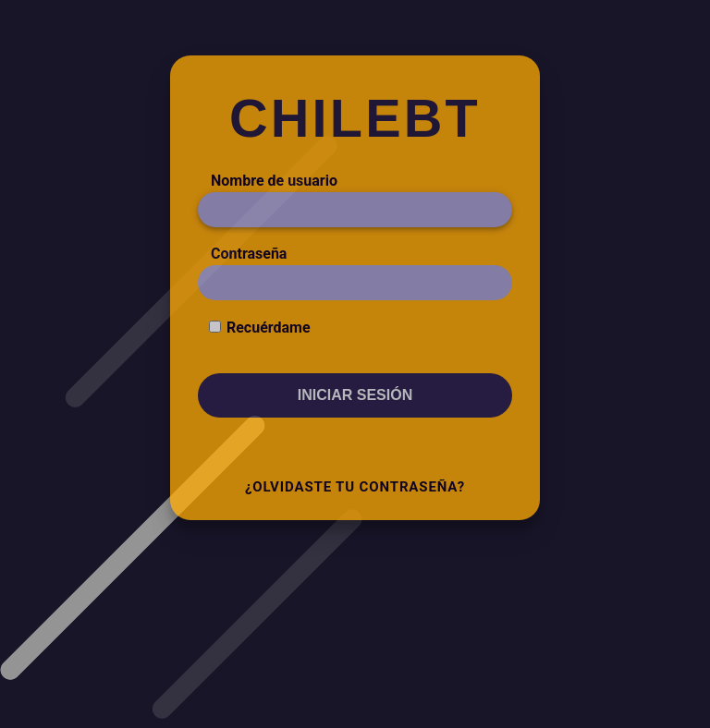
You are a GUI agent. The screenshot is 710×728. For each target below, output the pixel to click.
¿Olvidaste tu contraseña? (355, 487)
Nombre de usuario (274, 181)
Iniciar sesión (355, 395)
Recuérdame (269, 328)
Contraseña (249, 254)
